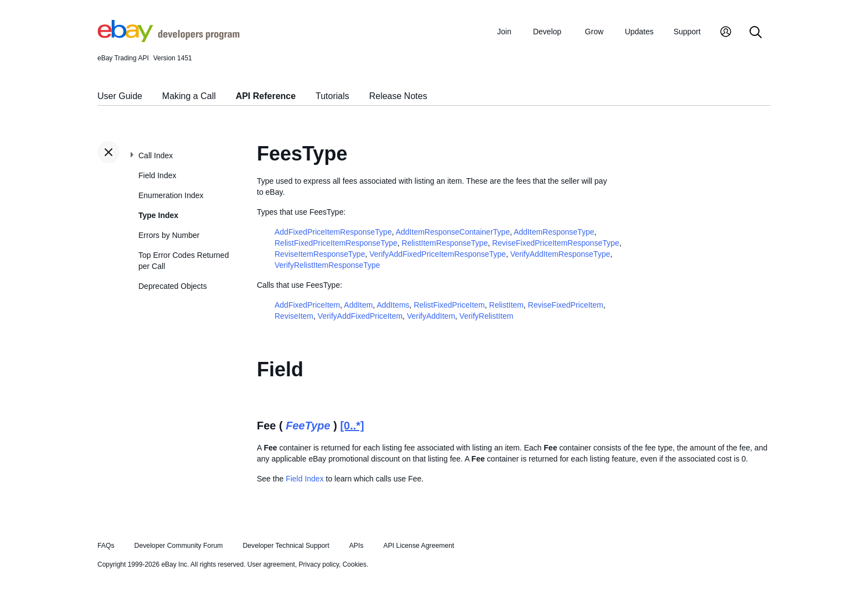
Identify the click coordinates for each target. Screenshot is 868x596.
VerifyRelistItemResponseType (327, 265)
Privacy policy (319, 564)
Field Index (157, 175)
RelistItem (507, 305)
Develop (547, 32)
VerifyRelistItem (486, 316)
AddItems (393, 305)
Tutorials (332, 96)
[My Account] (726, 33)
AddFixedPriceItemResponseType (333, 232)
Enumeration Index (171, 195)
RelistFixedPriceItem (449, 305)
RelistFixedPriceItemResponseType (336, 243)
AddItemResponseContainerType (453, 232)
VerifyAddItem (431, 316)
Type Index (158, 215)
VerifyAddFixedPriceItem (360, 316)
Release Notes (398, 96)
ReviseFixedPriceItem (566, 305)
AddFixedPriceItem (307, 305)
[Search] (756, 33)
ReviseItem (294, 316)
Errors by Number (169, 235)
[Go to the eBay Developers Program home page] (169, 39)
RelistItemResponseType (445, 243)
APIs (356, 546)
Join (504, 32)
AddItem (358, 305)
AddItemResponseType (554, 232)
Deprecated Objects (173, 286)
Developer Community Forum (179, 546)
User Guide (120, 96)
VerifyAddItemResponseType (560, 254)
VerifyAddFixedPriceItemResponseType (438, 254)
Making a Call (189, 96)
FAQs (106, 546)
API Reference (266, 96)
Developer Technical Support (286, 546)
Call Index (156, 156)
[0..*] (352, 426)
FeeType (308, 426)
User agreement (271, 564)
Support (687, 32)
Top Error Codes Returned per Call (184, 261)
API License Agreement (418, 546)
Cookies (355, 564)
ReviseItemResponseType (320, 254)
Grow (594, 32)
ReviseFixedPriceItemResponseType (556, 243)
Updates (639, 32)
